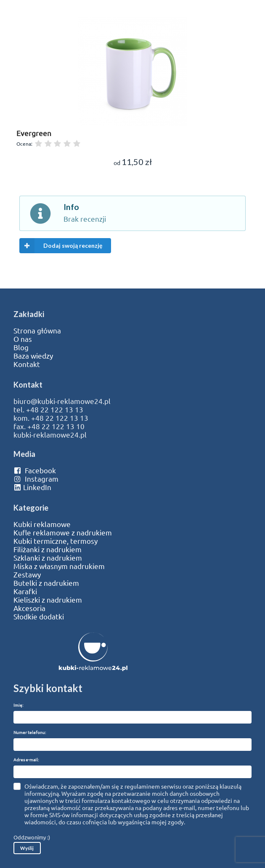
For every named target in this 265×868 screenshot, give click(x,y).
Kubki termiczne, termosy (56, 541)
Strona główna (37, 330)
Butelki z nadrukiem (46, 583)
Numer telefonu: (30, 732)
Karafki (25, 591)
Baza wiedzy (33, 356)
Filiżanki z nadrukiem (48, 549)
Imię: (18, 705)
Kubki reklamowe (42, 524)
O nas (23, 339)
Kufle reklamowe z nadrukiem (63, 532)
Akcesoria (29, 608)
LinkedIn (32, 487)
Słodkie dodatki (39, 616)
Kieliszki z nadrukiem (48, 600)
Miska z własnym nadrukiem (59, 566)
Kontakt (27, 364)
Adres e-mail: (26, 759)
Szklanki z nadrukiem (48, 558)
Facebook (35, 470)
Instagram (36, 479)
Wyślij (27, 848)
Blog (21, 347)
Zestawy (27, 574)
